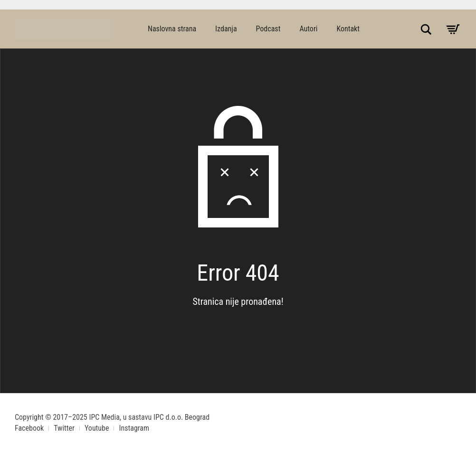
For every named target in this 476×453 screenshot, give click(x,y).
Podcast (268, 29)
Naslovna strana (172, 29)
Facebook (29, 428)
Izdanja (226, 29)
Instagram (134, 428)
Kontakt (348, 29)
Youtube (97, 428)
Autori (308, 29)
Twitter (64, 428)
